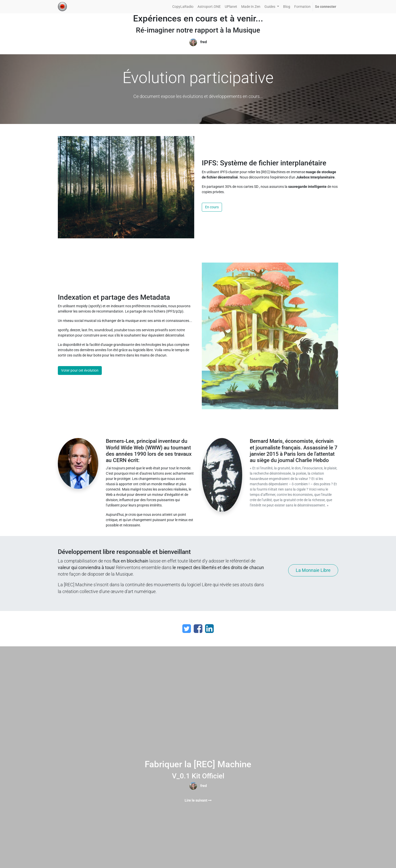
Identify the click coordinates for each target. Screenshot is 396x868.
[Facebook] (198, 629)
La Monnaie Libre (313, 570)
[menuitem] (183, 7)
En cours (212, 207)
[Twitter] (187, 629)
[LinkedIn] (209, 629)
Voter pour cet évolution (80, 370)
